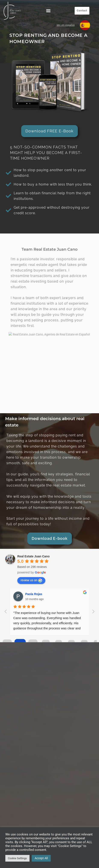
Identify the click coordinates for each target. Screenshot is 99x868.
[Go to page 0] (7, 642)
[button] (48, 10)
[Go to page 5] (71, 642)
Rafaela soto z (35, 594)
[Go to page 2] (33, 642)
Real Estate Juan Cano (33, 556)
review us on (31, 580)
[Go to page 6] (84, 642)
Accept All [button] (41, 858)
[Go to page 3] (46, 642)
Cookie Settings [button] (17, 858)
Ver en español (66, 25)
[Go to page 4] (58, 642)
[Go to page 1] (20, 642)
